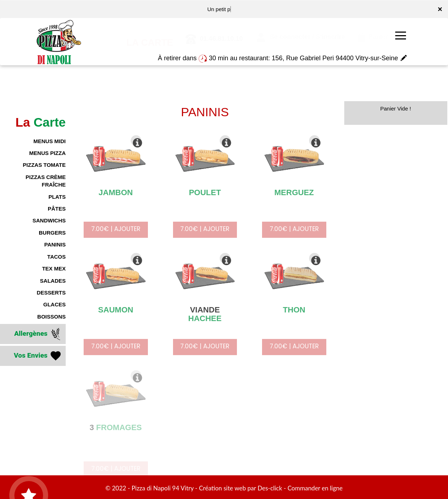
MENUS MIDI (50, 141)
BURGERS (52, 233)
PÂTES (57, 209)
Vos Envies (38, 356)
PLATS (57, 197)
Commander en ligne (315, 488)
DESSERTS (51, 293)
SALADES (53, 281)
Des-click (270, 488)
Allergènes (38, 334)
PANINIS (55, 244)
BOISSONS (52, 317)
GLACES (54, 304)
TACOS (57, 257)
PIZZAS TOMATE (44, 165)
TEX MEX (54, 269)
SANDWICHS (49, 220)
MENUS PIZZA (47, 153)
